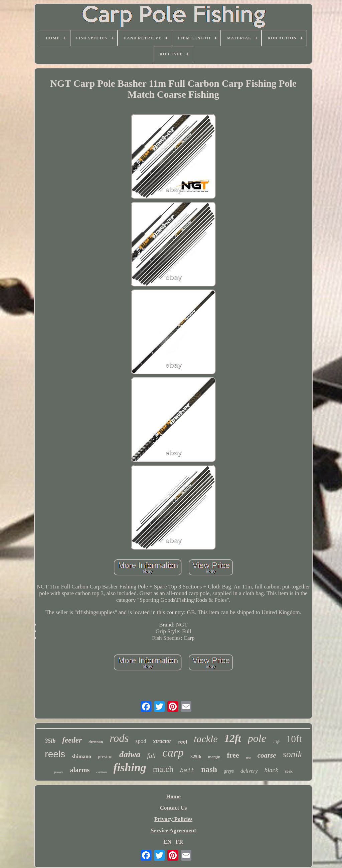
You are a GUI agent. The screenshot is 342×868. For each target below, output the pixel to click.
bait (187, 771)
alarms (80, 770)
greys (229, 771)
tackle (206, 739)
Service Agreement (173, 830)
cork (289, 771)
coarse (267, 755)
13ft (276, 742)
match (163, 769)
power (59, 772)
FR (180, 842)
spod (141, 741)
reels (55, 754)
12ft (233, 738)
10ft (294, 739)
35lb (50, 741)
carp (173, 753)
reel (183, 742)
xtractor (162, 741)
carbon (101, 772)
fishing (130, 767)
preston (105, 757)
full (151, 756)
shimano (81, 756)
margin (214, 757)
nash (209, 769)
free (233, 755)
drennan (96, 742)
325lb (196, 757)
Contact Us (174, 808)
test (248, 758)
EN (167, 842)
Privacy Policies (174, 819)
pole (257, 738)
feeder (72, 740)
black (271, 770)
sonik (292, 754)
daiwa (130, 754)
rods (119, 738)
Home (173, 796)
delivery (249, 771)
